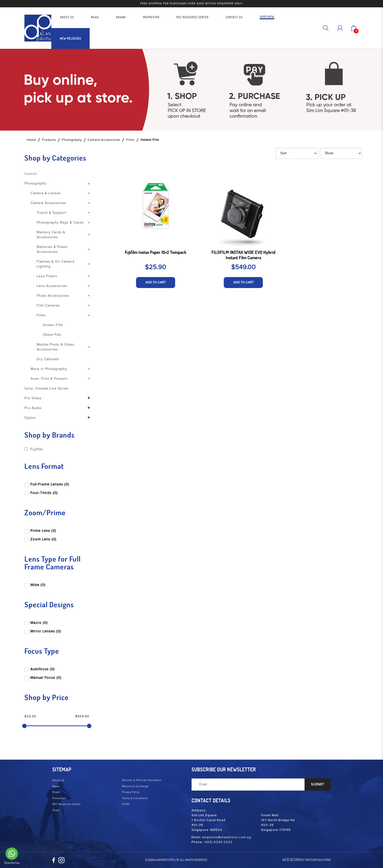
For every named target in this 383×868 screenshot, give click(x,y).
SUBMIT (318, 785)
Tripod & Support (51, 213)
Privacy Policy (131, 792)
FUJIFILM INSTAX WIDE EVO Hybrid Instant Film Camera (243, 255)
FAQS (126, 804)
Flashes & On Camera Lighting (55, 264)
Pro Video (33, 398)
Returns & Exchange (135, 786)
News (56, 786)
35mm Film (52, 335)
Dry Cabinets (48, 359)
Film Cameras (48, 306)
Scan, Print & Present (49, 379)
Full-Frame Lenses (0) (47, 484)
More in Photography (49, 369)
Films (130, 140)
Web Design (291, 860)
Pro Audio (33, 408)
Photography (72, 140)
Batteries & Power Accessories (52, 249)
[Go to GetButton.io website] (12, 863)
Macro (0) (37, 623)
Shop (56, 810)
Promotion (59, 798)
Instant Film (150, 140)
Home (32, 140)
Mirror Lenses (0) (43, 631)
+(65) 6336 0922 (218, 842)
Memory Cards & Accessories (51, 235)
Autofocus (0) (40, 669)
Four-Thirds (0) (42, 493)
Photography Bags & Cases (60, 223)
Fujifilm (34, 449)
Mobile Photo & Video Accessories (55, 347)
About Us (58, 780)
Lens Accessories (52, 286)
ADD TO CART (155, 282)
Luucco (31, 174)
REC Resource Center (66, 804)
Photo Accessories (53, 296)
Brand (56, 792)
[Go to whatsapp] (12, 854)
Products (49, 140)
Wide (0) (35, 585)
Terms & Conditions (135, 798)
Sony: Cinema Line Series (47, 389)
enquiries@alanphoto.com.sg (227, 837)
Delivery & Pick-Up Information (142, 780)
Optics (30, 418)
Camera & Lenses (46, 193)
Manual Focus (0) (43, 678)
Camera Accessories (104, 140)
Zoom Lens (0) (41, 539)
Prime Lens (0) (41, 531)
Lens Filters (47, 276)
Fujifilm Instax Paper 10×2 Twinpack (156, 252)
